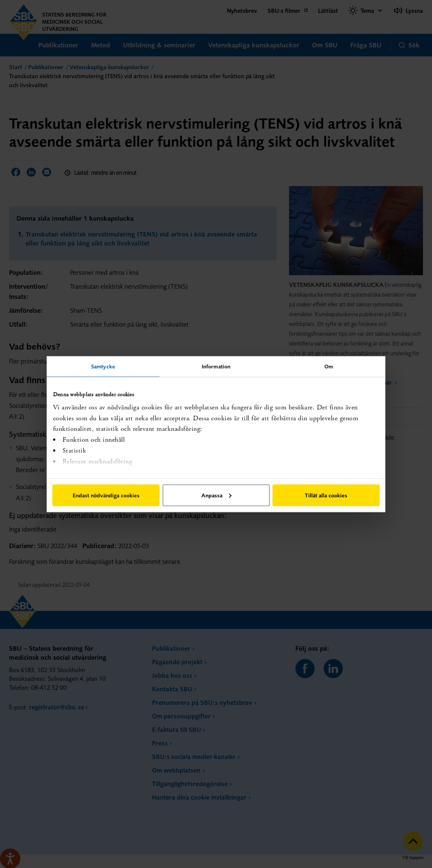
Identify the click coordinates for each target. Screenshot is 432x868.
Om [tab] (329, 366)
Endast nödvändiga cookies (106, 495)
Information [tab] (216, 366)
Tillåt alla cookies (326, 495)
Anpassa (216, 495)
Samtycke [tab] (103, 366)
